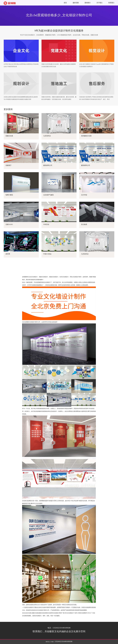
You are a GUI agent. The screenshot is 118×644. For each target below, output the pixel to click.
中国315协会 (47, 254)
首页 (65, 3)
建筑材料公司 (48, 165)
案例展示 (88, 3)
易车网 (8, 254)
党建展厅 (8, 165)
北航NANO (9, 224)
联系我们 (111, 3)
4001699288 (68, 642)
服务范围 (76, 3)
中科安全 (46, 224)
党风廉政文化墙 (86, 136)
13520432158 (59, 642)
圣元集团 (84, 224)
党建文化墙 (9, 136)
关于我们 (99, 3)
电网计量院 (9, 195)
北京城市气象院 (48, 195)
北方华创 (84, 195)
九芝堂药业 (47, 136)
